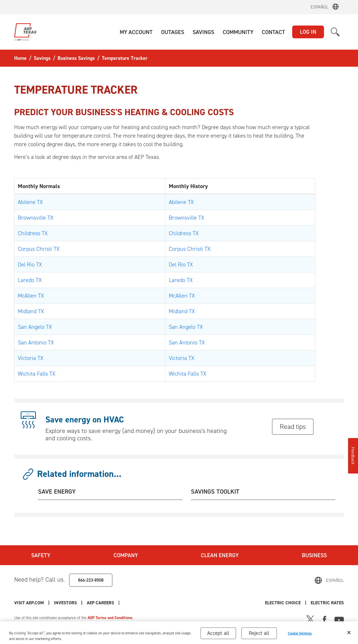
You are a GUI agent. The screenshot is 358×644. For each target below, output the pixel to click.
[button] (136, 32)
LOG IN (308, 32)
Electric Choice (283, 603)
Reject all (259, 635)
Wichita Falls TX (37, 374)
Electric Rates (327, 603)
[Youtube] (339, 619)
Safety (41, 555)
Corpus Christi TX (39, 249)
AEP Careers (100, 603)
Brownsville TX (36, 218)
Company (126, 555)
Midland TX (31, 311)
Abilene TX (30, 202)
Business (314, 555)
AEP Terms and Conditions (110, 618)
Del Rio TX (30, 264)
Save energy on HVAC (85, 420)
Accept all (218, 635)
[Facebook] (325, 619)
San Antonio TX (36, 342)
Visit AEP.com (29, 603)
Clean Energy (220, 555)
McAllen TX (31, 296)
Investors (65, 603)
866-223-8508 (91, 580)
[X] (310, 619)
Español (320, 7)
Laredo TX (30, 280)
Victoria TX (31, 358)
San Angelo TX (35, 327)
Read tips (293, 427)
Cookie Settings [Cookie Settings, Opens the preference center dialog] (300, 636)
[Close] (349, 635)
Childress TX (33, 233)
